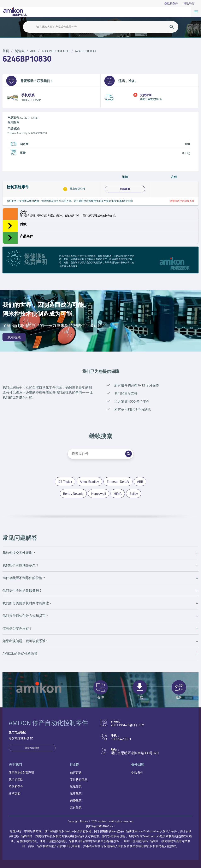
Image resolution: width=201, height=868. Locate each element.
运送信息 (76, 786)
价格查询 (125, 189)
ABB (33, 51)
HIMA (118, 494)
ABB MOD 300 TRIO (56, 51)
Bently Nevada (73, 494)
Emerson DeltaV (118, 482)
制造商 (20, 51)
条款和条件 (171, 3)
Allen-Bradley (89, 482)
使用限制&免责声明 (21, 772)
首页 (6, 51)
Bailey (134, 494)
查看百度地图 (32, 748)
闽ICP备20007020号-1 (100, 826)
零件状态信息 (79, 779)
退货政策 (76, 793)
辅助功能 (189, 3)
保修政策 (76, 800)
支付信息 (76, 807)
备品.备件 (137, 772)
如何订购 (76, 772)
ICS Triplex (65, 482)
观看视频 (14, 337)
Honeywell (99, 494)
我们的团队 (16, 779)
